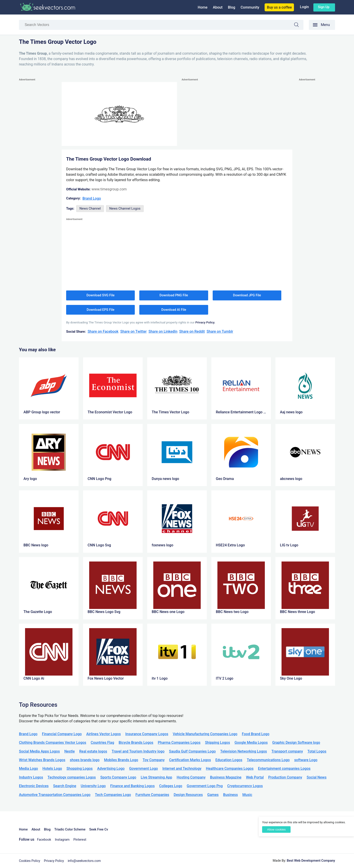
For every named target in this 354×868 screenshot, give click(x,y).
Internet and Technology (182, 769)
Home (203, 7)
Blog (232, 7)
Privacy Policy (54, 861)
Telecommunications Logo (268, 760)
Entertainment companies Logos (284, 769)
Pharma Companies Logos (179, 743)
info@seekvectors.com (84, 861)
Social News (317, 777)
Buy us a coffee (279, 7)
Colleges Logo (171, 786)
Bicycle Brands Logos (136, 743)
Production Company (285, 777)
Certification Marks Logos (190, 760)
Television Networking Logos (244, 751)
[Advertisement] (37, 150)
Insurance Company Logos (147, 734)
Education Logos (229, 760)
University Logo (93, 786)
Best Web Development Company (311, 861)
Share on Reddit (192, 331)
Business (230, 795)
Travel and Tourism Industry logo (138, 751)
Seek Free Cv (99, 829)
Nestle (70, 751)
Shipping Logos (218, 743)
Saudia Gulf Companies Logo (192, 751)
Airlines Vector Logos (104, 734)
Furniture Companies (152, 795)
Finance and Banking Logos (132, 786)
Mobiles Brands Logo (121, 760)
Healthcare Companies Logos (230, 769)
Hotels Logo (52, 769)
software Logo (306, 760)
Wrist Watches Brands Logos (42, 760)
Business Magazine (226, 777)
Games (213, 795)
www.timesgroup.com (109, 189)
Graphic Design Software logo (296, 743)
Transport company (287, 751)
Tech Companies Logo (113, 795)
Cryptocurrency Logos (245, 786)
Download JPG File (247, 295)
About (218, 7)
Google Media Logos (251, 743)
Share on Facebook (103, 331)
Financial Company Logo (62, 734)
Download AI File (174, 310)
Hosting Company (191, 777)
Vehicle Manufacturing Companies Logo (205, 734)
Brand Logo (92, 198)
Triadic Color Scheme (70, 829)
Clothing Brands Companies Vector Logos (53, 743)
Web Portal (255, 777)
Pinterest (80, 840)
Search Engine (65, 786)
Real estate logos (93, 751)
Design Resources (188, 795)
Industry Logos (31, 777)
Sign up (324, 7)
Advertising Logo (111, 769)
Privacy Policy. (205, 322)
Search (299, 25)
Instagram (62, 840)
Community (250, 7)
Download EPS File (101, 310)
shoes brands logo (85, 760)
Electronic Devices (34, 786)
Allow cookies (276, 829)
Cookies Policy (30, 861)
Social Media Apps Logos (39, 751)
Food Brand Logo (256, 734)
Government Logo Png (205, 786)
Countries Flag (102, 743)
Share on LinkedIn (163, 331)
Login (304, 7)
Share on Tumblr (220, 331)
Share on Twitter (134, 331)
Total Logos (317, 751)
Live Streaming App (156, 777)
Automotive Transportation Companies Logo (55, 795)
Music (247, 795)
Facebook (44, 840)
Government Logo (143, 769)
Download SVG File (101, 295)
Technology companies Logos (72, 777)
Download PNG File (174, 295)
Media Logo (28, 769)
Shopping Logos (80, 769)
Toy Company (154, 760)
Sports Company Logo (118, 777)
